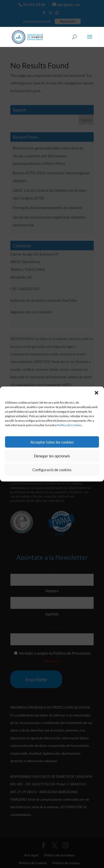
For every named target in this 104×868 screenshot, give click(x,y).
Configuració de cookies (52, 470)
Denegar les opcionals (52, 456)
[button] (96, 393)
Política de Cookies (69, 425)
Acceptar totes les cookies (52, 442)
